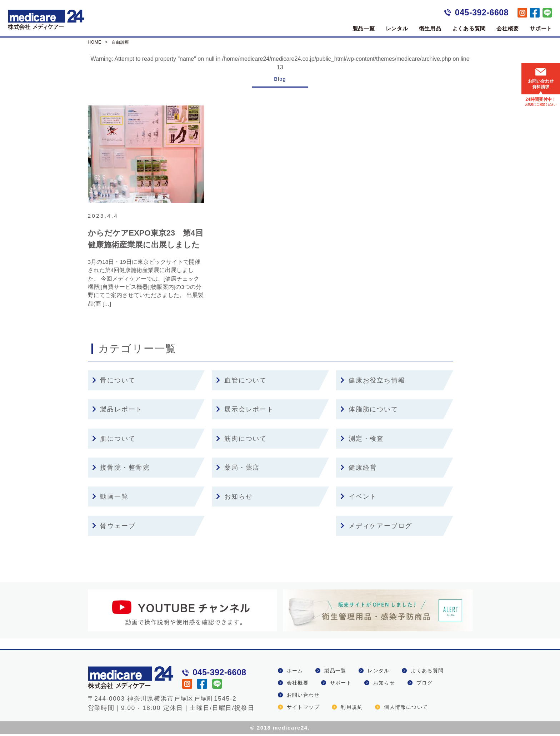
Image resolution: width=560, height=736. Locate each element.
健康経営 (359, 469)
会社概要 (508, 28)
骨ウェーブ (114, 527)
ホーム (295, 672)
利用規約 (352, 709)
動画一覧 (110, 498)
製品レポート (117, 411)
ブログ (425, 685)
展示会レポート (245, 411)
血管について (241, 382)
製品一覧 (364, 28)
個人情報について (406, 709)
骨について (114, 382)
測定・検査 (362, 440)
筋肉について (241, 440)
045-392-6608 (482, 13)
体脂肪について (369, 411)
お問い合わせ (303, 697)
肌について (114, 440)
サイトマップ (303, 709)
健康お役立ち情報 (373, 382)
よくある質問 (469, 28)
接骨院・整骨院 (121, 469)
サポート (541, 28)
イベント (359, 498)
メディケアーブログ (376, 527)
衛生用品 (430, 28)
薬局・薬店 (238, 469)
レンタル (397, 28)
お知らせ (234, 498)
